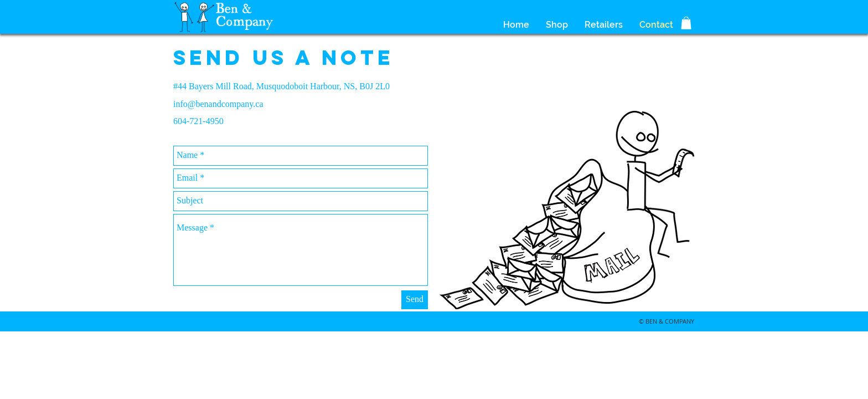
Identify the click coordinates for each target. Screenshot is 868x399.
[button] (686, 23)
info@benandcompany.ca (218, 104)
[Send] (415, 300)
